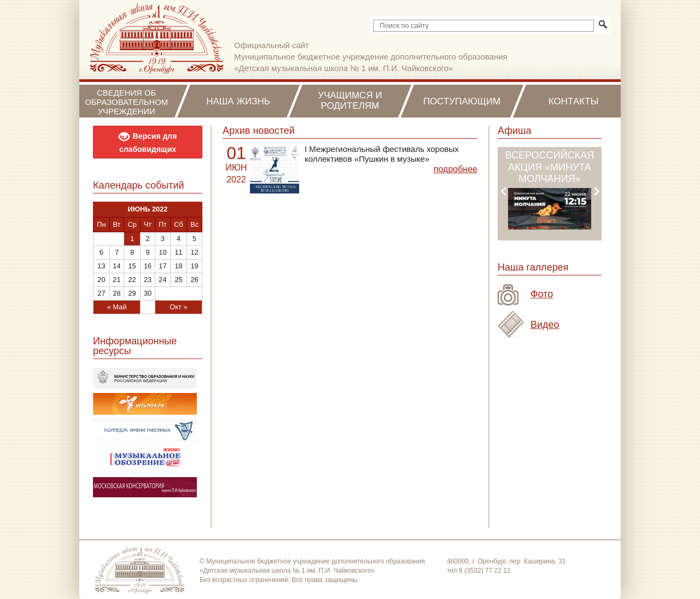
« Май (117, 307)
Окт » (178, 307)
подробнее (456, 169)
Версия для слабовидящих (148, 141)
